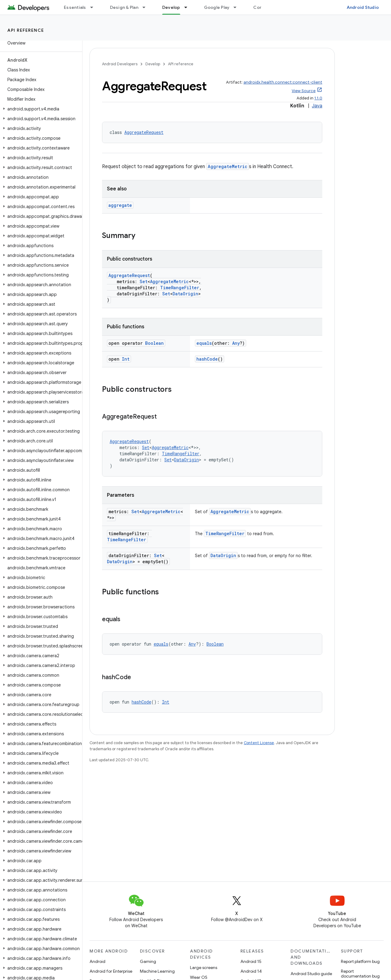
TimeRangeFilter (180, 288)
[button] (40, 109)
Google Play (217, 7)
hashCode (207, 359)
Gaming (148, 961)
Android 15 (251, 961)
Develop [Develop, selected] (171, 7)
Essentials (75, 7)
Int (126, 359)
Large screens (204, 967)
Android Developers (120, 64)
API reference (26, 30)
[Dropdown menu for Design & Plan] (147, 7)
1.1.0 (318, 98)
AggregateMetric (228, 166)
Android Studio (363, 7)
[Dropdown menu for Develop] (188, 7)
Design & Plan (124, 7)
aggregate (120, 205)
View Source (304, 91)
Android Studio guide (311, 974)
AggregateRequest (144, 132)
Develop (153, 64)
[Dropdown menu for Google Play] (238, 7)
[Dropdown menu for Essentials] (94, 7)
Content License (259, 743)
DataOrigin (185, 294)
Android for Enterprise (111, 971)
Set (144, 281)
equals (204, 343)
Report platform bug (360, 961)
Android (97, 961)
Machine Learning (157, 971)
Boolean (154, 343)
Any (236, 343)
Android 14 (251, 971)
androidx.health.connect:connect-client (283, 82)
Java (317, 106)
